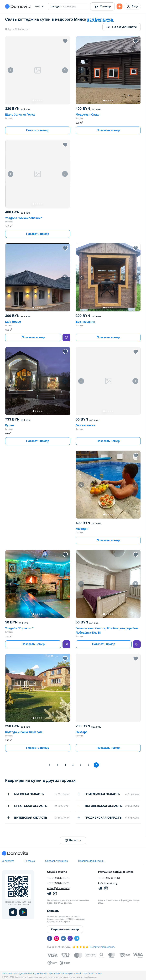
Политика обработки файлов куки (55, 974)
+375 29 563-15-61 (109, 878)
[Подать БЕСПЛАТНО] (120, 6)
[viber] (66, 338)
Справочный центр (65, 929)
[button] (40, 6)
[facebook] (50, 938)
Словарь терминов (57, 861)
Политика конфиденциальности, (19, 974)
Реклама (30, 861)
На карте (73, 840)
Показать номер (38, 130)
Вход (132, 6)
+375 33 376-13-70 (58, 883)
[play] (23, 912)
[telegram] (77, 938)
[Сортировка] (122, 27)
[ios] (13, 912)
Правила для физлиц (91, 861)
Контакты (53, 911)
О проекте (8, 861)
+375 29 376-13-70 (58, 878)
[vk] (63, 938)
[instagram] (57, 938)
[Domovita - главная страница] (18, 6)
